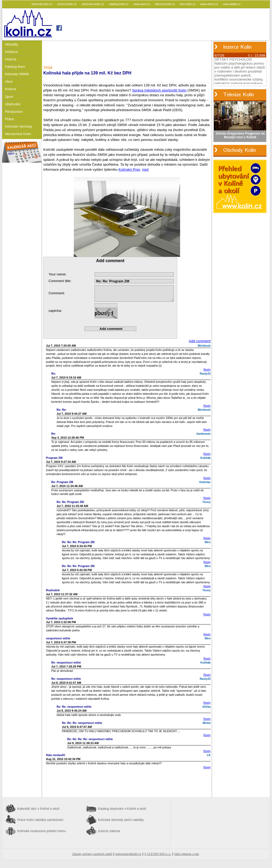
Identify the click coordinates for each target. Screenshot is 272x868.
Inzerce (11, 59)
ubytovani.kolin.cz (93, 4)
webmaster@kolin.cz (128, 854)
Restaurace (14, 112)
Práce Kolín (40, 820)
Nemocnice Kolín (18, 134)
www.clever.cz (210, 4)
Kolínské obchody (19, 126)
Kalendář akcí (38, 809)
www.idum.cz (142, 4)
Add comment (200, 341)
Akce (9, 81)
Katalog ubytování (122, 809)
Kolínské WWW (17, 74)
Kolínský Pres (129, 169)
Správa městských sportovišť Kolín (159, 90)
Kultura (10, 89)
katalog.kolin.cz (119, 4)
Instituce (11, 52)
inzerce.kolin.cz (67, 4)
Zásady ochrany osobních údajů (92, 854)
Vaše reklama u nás (187, 854)
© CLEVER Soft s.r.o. (158, 854)
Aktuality (12, 44)
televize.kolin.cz (165, 4)
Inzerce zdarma (109, 831)
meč (145, 169)
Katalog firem (15, 67)
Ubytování (13, 104)
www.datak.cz (232, 4)
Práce (10, 119)
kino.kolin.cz (188, 4)
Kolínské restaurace (41, 831)
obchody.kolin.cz (42, 4)
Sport (9, 97)
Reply (207, 370)
